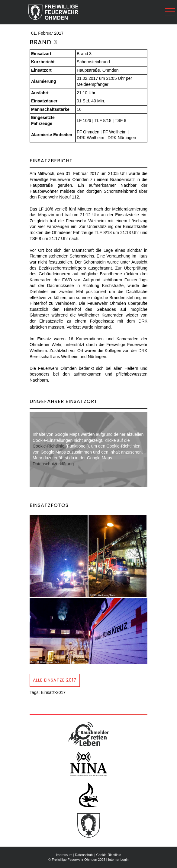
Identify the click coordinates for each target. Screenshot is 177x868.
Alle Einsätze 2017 (55, 680)
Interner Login (118, 860)
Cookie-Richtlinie (48, 446)
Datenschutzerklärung (53, 464)
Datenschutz (84, 855)
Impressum (64, 855)
